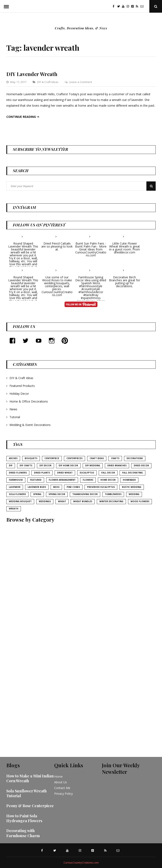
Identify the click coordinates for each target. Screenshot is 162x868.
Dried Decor (141, 465)
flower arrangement (62, 480)
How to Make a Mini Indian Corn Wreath (30, 778)
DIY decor (45, 465)
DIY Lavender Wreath (32, 74)
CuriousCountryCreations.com (81, 863)
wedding (134, 494)
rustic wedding (132, 487)
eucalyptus (87, 473)
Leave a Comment (80, 82)
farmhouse (16, 480)
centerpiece (52, 458)
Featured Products (22, 386)
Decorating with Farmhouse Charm (23, 833)
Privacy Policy (63, 794)
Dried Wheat (65, 473)
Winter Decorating (111, 501)
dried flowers (18, 473)
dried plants (42, 473)
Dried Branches (117, 465)
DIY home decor (68, 465)
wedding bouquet (20, 501)
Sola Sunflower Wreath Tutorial (26, 793)
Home (58, 776)
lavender (15, 487)
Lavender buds (37, 487)
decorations (135, 458)
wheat (62, 501)
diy (11, 465)
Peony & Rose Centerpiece (30, 806)
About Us (61, 782)
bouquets (31, 458)
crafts (115, 458)
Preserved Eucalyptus (101, 487)
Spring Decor (57, 494)
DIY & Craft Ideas (48, 82)
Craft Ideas (97, 458)
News (13, 409)
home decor (108, 480)
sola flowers (17, 494)
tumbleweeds (113, 494)
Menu (6, 6)
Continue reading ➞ (23, 117)
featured (36, 480)
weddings (45, 501)
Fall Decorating (132, 473)
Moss (56, 487)
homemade (129, 480)
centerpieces (74, 458)
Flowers (88, 480)
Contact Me (62, 788)
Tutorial (15, 417)
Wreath (14, 509)
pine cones (73, 487)
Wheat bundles (83, 501)
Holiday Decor (19, 394)
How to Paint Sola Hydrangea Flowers (24, 818)
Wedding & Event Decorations (30, 425)
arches (13, 458)
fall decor (108, 473)
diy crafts (26, 465)
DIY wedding (93, 465)
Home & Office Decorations (29, 401)
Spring (37, 494)
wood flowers (140, 501)
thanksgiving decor (85, 494)
